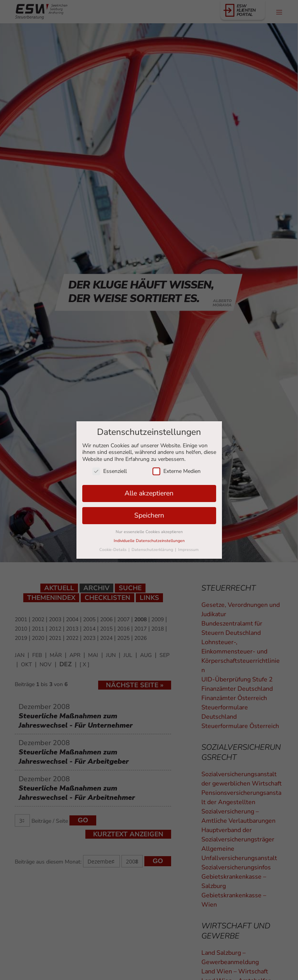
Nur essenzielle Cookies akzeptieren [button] (149, 532)
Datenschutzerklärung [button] (153, 550)
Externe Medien (177, 471)
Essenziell (110, 471)
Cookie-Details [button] (113, 550)
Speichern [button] (149, 515)
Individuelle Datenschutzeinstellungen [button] (149, 541)
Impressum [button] (188, 550)
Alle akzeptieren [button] (149, 493)
